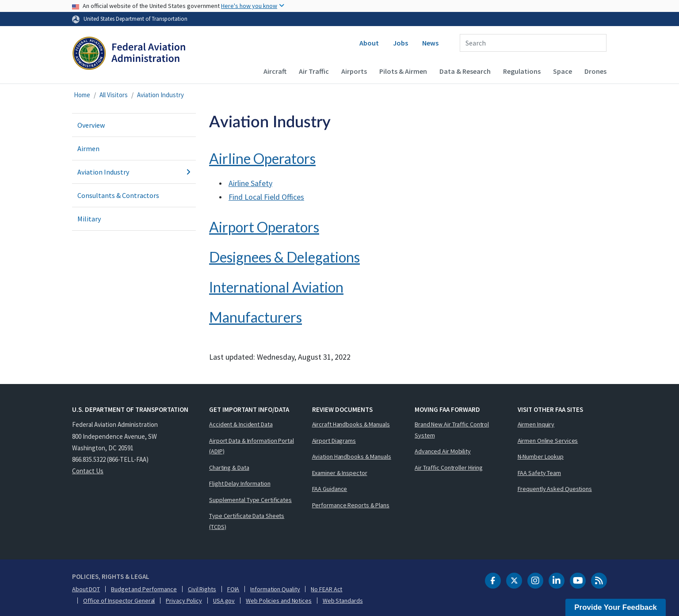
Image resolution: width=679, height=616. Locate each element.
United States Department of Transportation (135, 19)
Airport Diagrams (334, 441)
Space (563, 71)
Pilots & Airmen (403, 71)
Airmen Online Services (548, 441)
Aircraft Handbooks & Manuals (351, 424)
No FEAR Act (326, 589)
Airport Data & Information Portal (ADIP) (252, 446)
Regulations (522, 71)
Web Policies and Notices (279, 601)
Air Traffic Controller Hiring (449, 468)
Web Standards (343, 601)
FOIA (233, 589)
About (369, 43)
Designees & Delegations (284, 257)
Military (89, 219)
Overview (91, 125)
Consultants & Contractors (118, 195)
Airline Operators (262, 158)
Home (82, 95)
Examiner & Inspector (340, 473)
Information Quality (275, 589)
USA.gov (224, 601)
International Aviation (276, 287)
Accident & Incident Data (241, 424)
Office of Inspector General (119, 601)
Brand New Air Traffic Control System (452, 430)
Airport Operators (264, 227)
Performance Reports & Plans (351, 505)
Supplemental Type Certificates (250, 500)
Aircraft (275, 71)
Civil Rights (202, 589)
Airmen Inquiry (536, 424)
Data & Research (465, 71)
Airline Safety (250, 183)
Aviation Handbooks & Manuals (352, 456)
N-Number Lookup (541, 456)
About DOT (86, 589)
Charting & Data (229, 468)
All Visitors (114, 95)
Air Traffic (314, 71)
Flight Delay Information (240, 483)
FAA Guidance (330, 489)
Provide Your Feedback (616, 607)
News (430, 43)
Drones (595, 71)
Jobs (401, 43)
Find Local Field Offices (266, 197)
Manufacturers (256, 317)
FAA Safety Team (540, 473)
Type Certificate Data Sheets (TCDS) (247, 521)
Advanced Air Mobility (443, 451)
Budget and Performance (144, 589)
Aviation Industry (160, 95)
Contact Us (88, 471)
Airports (354, 71)
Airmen (88, 148)
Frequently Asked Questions (555, 489)
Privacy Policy (184, 601)
